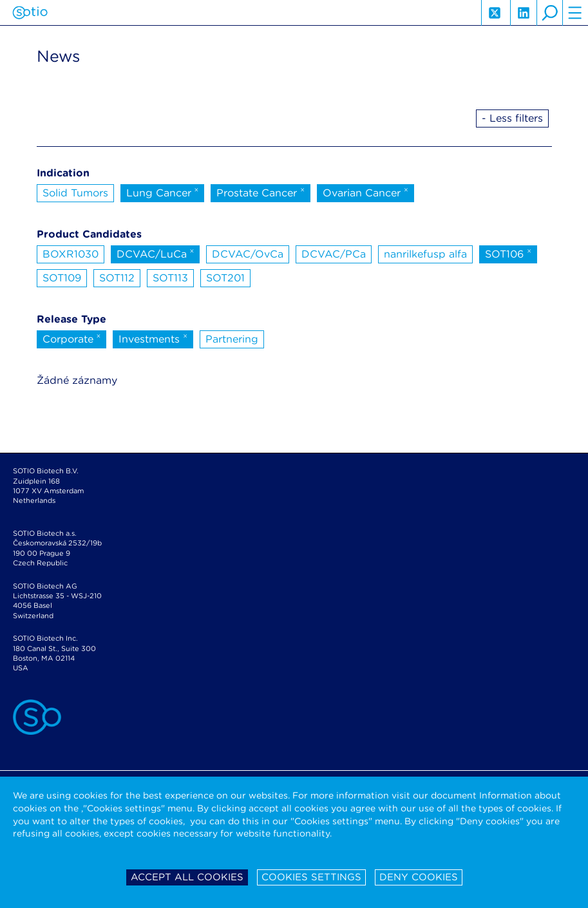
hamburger (575, 13)
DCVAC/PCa (334, 254)
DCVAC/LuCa (156, 253)
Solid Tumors (75, 193)
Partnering (232, 339)
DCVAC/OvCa (248, 254)
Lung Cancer (163, 192)
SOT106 (508, 253)
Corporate (72, 338)
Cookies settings (311, 877)
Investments (153, 338)
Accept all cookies (187, 877)
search (549, 13)
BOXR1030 (71, 254)
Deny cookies (419, 877)
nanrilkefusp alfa (425, 254)
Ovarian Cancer (365, 192)
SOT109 (62, 278)
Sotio (30, 13)
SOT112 (117, 278)
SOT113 (170, 278)
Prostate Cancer (261, 192)
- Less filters (512, 118)
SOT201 (225, 278)
